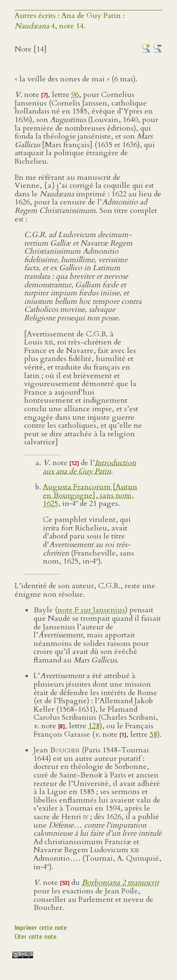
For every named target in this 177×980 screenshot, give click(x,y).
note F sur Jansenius (91, 610)
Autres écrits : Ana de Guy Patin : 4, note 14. (70, 21)
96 (75, 95)
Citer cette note (36, 937)
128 (94, 726)
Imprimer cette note (41, 928)
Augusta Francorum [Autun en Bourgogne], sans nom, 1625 (90, 495)
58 (153, 734)
